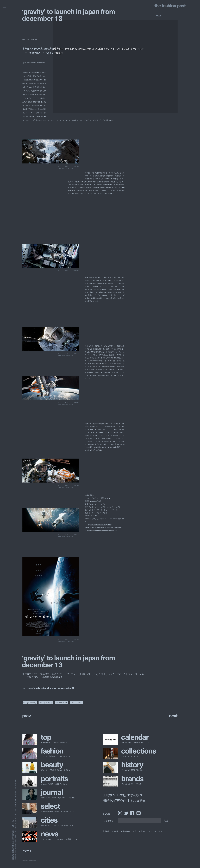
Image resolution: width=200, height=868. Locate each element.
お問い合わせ (126, 831)
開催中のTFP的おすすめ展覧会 (124, 800)
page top (27, 850)
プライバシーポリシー (156, 831)
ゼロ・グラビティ (46, 703)
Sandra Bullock (61, 703)
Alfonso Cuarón (76, 703)
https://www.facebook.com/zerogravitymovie (107, 528)
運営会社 (106, 831)
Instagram (120, 813)
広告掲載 (115, 831)
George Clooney (30, 703)
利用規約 (142, 831)
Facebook (132, 813)
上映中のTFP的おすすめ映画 (123, 795)
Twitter (126, 813)
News (158, 15)
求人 (135, 831)
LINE (139, 813)
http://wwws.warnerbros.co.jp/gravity (100, 525)
